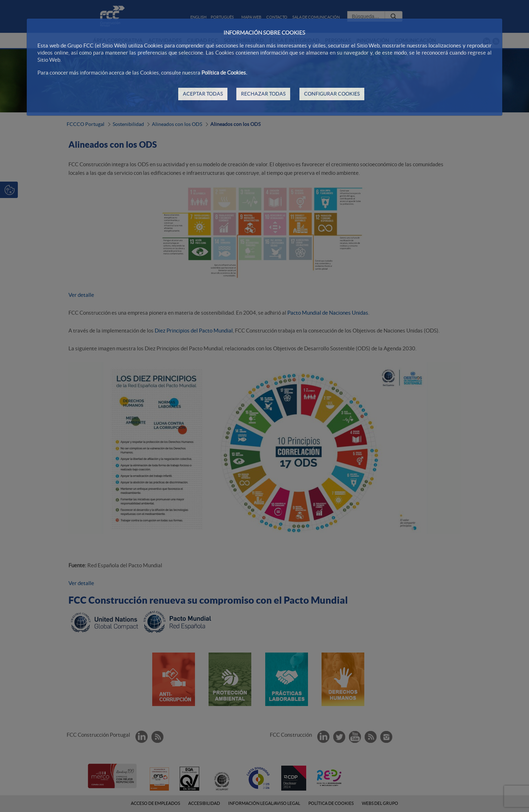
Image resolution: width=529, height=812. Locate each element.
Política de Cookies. (224, 73)
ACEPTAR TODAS (203, 94)
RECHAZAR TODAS (263, 94)
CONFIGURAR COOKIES (332, 94)
